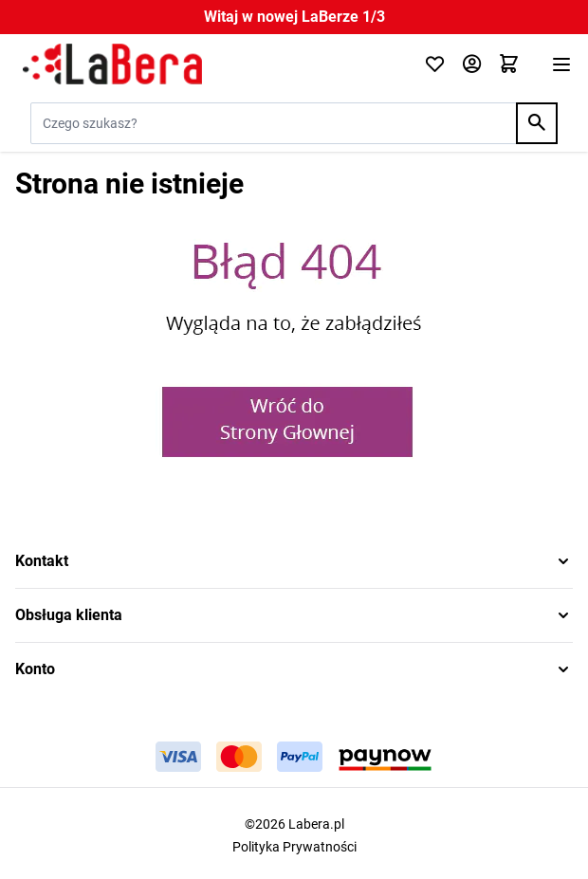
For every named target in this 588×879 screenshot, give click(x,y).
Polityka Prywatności (294, 847)
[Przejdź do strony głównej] (208, 64)
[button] (294, 561)
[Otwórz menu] (561, 64)
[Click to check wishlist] (435, 65)
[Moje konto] (472, 65)
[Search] (537, 123)
